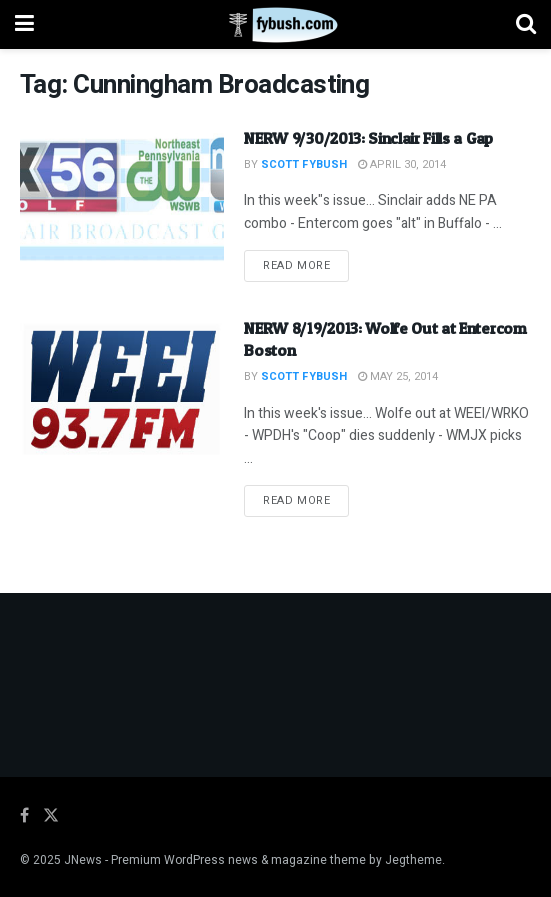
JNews (83, 860)
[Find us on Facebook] (24, 816)
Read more (306, 265)
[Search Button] (526, 24)
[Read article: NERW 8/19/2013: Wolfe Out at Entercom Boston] (122, 390)
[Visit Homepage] (275, 25)
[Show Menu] (24, 24)
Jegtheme (413, 860)
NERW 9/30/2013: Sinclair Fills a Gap (368, 138)
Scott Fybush (304, 164)
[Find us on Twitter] (51, 816)
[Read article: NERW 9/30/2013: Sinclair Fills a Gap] (122, 200)
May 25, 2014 (398, 376)
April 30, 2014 (402, 164)
